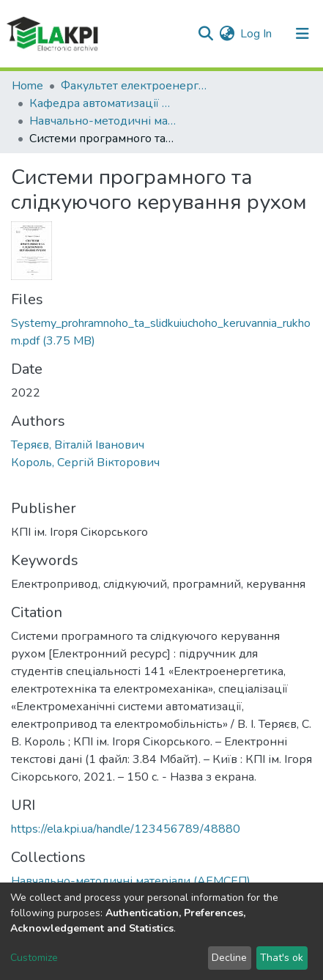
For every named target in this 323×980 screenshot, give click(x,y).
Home (27, 86)
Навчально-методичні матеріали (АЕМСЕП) (103, 121)
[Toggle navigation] (302, 34)
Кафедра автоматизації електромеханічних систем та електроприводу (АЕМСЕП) (103, 103)
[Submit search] (205, 34)
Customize (34, 958)
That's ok (282, 958)
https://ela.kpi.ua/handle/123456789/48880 (126, 829)
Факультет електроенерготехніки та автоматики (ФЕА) (134, 86)
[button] (227, 34)
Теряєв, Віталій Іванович (78, 445)
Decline (229, 958)
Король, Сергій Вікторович (85, 463)
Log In (257, 34)
